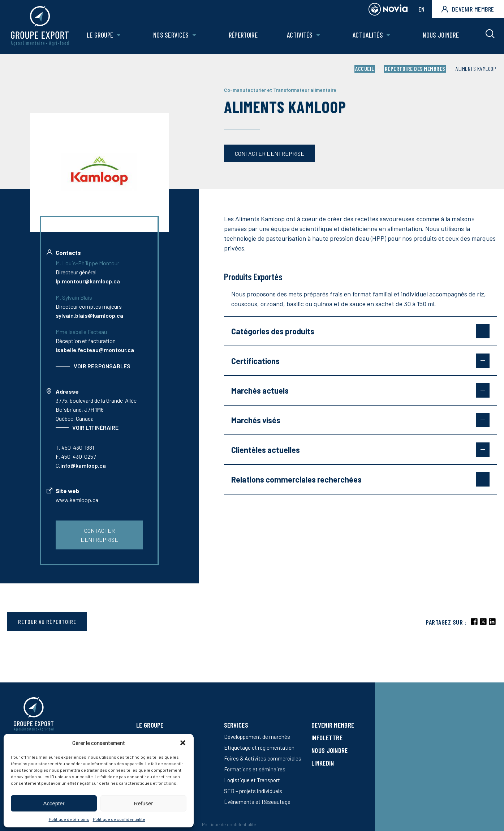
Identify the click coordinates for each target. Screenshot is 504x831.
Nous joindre (441, 35)
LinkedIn (323, 763)
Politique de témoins (69, 819)
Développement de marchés (257, 737)
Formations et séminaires (255, 769)
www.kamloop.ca (77, 500)
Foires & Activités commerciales (263, 758)
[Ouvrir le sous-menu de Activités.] (318, 35)
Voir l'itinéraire (95, 427)
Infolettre (327, 738)
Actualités (368, 35)
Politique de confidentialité (119, 819)
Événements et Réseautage (257, 802)
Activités (300, 35)
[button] (183, 743)
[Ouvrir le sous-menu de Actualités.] (388, 35)
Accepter (54, 803)
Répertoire (243, 35)
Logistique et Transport (252, 780)
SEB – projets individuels (253, 791)
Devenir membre (468, 9)
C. (81, 465)
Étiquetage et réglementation (259, 748)
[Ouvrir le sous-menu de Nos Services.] (194, 35)
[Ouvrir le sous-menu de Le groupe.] (119, 35)
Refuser (144, 803)
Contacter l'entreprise (270, 153)
